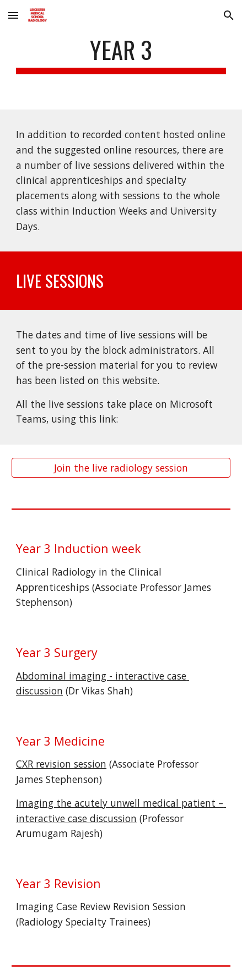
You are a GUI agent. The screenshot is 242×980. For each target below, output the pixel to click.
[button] (13, 15)
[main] (121, 55)
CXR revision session (61, 764)
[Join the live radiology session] (121, 468)
